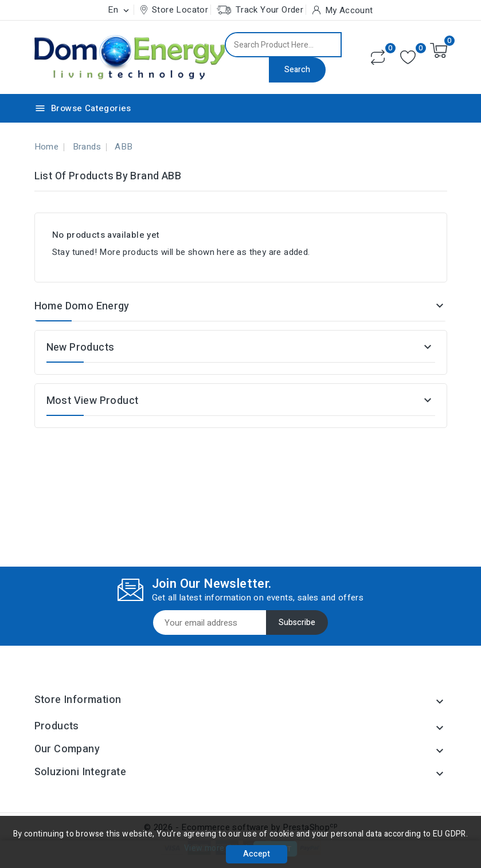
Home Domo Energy (82, 306)
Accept (257, 854)
